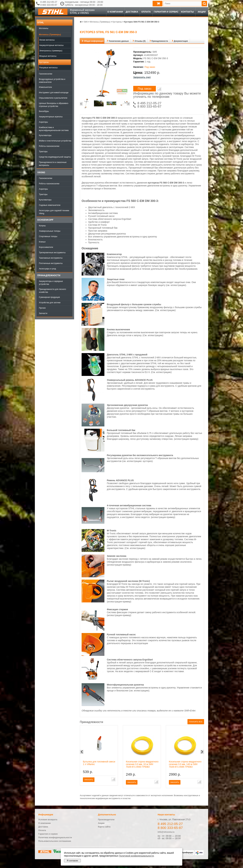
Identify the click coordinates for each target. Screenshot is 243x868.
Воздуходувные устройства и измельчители (52, 81)
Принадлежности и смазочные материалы (53, 164)
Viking (41, 172)
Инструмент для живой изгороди (54, 93)
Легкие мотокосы (47, 40)
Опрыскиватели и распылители (53, 98)
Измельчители (45, 87)
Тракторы (43, 152)
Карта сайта (104, 827)
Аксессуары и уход (47, 269)
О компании (115, 12)
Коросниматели (46, 247)
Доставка (132, 12)
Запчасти (43, 313)
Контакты (187, 12)
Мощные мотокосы (48, 56)
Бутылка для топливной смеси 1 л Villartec (99, 763)
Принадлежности (49, 275)
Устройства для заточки (50, 303)
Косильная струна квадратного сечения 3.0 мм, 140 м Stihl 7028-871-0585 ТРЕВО (185, 764)
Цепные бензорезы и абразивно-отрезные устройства (54, 105)
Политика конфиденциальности (55, 837)
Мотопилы (44, 28)
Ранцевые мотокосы (48, 68)
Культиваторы (45, 135)
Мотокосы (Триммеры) (50, 35)
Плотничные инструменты (51, 263)
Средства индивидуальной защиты (55, 157)
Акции (202, 12)
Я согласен (72, 861)
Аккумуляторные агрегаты (51, 117)
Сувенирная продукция (49, 297)
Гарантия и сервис (166, 12)
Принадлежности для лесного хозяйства (52, 291)
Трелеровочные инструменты (52, 253)
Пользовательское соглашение (55, 841)
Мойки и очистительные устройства (55, 141)
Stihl (41, 22)
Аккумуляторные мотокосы (51, 45)
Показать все (196, 722)
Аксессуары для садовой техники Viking (54, 212)
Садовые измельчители (50, 205)
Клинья (42, 242)
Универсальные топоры (50, 231)
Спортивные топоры (48, 236)
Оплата (146, 12)
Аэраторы (43, 122)
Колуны (42, 226)
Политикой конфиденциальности (136, 856)
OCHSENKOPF (45, 220)
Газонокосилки (46, 74)
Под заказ (145, 89)
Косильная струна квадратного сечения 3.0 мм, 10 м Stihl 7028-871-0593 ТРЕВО (142, 764)
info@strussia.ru (166, 832)
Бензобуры (44, 111)
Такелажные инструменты (51, 258)
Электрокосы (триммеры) (51, 51)
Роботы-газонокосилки (49, 146)
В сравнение (159, 89)
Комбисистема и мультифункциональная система (54, 129)
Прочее (42, 308)
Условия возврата (48, 820)
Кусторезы (44, 62)
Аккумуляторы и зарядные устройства (51, 283)
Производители (106, 820)
